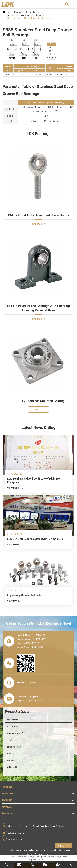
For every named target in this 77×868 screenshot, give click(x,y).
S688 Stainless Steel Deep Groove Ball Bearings (28, 18)
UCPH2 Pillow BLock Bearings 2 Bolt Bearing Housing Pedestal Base (38, 308)
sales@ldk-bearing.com (15, 833)
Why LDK (7, 807)
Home (8, 12)
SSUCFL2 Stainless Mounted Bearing (39, 401)
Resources (8, 813)
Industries (7, 793)
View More (15, 488)
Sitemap (30, 854)
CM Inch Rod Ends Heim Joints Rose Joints (38, 215)
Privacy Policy (42, 854)
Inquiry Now (63, 846)
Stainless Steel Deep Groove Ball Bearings (25, 15)
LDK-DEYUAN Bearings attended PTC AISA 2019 (35, 539)
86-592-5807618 (12, 840)
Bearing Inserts (32, 12)
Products (18, 12)
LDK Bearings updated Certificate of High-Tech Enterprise (34, 481)
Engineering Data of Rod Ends (24, 595)
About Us (7, 800)
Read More (38, 224)
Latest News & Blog (38, 427)
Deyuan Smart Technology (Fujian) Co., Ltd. (34, 850)
